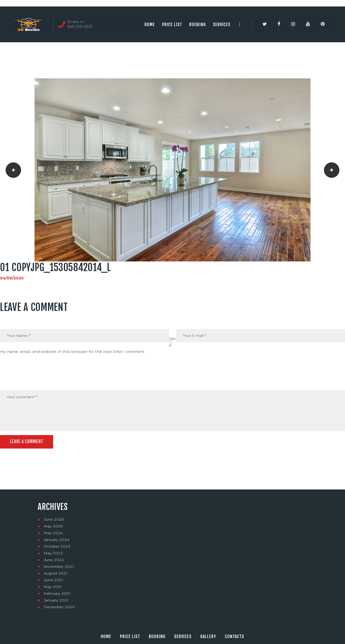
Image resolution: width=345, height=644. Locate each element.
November (59, 567)
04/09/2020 (12, 278)
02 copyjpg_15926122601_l (337, 170)
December (60, 608)
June (54, 520)
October (57, 547)
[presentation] (41, 377)
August (56, 574)
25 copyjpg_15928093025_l (12, 170)
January (57, 540)
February (58, 594)
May (53, 527)
